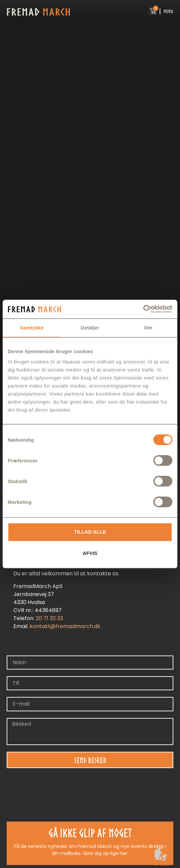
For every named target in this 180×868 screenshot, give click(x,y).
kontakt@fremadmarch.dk (65, 626)
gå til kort (161, 864)
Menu (168, 11)
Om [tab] (148, 328)
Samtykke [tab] (32, 328)
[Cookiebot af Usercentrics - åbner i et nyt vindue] (143, 309)
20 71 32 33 (49, 618)
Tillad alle (90, 532)
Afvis (90, 553)
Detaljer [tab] (90, 328)
